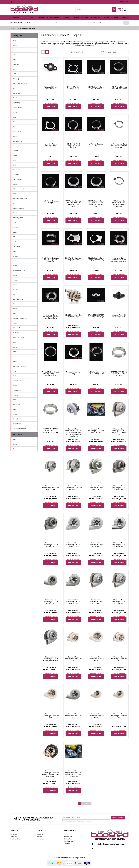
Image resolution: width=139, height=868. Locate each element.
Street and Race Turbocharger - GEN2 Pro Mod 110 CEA (96, 431)
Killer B (15, 242)
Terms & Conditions (80, 821)
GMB (14, 165)
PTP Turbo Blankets (19, 328)
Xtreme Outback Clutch (19, 429)
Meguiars (15, 280)
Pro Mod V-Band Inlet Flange (73, 373)
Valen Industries (17, 390)
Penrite (15, 309)
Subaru (15, 362)
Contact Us (16, 449)
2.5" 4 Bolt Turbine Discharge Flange (73, 88)
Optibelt (15, 304)
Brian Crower (17, 93)
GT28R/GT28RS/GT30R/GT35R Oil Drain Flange (96, 316)
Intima (15, 223)
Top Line (15, 376)
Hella (14, 194)
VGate (15, 400)
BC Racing (16, 79)
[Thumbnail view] (43, 52)
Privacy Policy (89, 821)
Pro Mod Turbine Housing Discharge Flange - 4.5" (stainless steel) (51, 374)
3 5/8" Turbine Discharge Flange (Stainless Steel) (119, 88)
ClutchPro (16, 98)
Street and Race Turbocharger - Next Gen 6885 (119, 716)
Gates (15, 160)
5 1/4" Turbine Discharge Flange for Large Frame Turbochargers (51, 260)
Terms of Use (68, 834)
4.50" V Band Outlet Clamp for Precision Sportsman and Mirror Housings (119, 204)
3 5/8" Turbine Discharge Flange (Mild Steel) (96, 88)
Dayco (15, 122)
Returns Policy (17, 444)
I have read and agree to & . (77, 821)
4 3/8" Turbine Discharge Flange (51, 202)
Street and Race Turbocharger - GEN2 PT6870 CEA (51, 602)
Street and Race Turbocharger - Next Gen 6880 (96, 716)
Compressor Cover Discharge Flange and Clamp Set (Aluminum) (119, 260)
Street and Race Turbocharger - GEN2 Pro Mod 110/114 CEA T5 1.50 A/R (119, 432)
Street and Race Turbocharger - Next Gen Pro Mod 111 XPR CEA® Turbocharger (51, 774)
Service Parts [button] (29, 17)
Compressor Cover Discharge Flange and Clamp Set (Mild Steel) (51, 317)
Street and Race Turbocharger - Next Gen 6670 (51, 716)
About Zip (67, 844)
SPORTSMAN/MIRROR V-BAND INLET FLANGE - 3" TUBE (119, 374)
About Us (15, 439)
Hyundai (15, 213)
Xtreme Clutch (17, 424)
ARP (14, 69)
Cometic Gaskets (18, 108)
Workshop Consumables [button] (50, 17)
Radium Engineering (19, 338)
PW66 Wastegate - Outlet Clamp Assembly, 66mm (96, 373)
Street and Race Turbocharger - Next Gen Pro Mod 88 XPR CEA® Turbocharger (73, 774)
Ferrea (15, 146)
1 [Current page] (80, 803)
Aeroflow (15, 60)
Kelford (15, 237)
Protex (15, 323)
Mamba (15, 266)
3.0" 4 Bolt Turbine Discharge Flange (51, 145)
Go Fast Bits (16, 170)
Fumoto (15, 155)
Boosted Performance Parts (21, 84)
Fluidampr (16, 151)
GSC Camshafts (17, 179)
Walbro (15, 409)
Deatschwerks (17, 132)
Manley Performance (19, 270)
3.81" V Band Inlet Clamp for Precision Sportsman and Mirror (119, 146)
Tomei (15, 371)
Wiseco (15, 414)
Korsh (15, 251)
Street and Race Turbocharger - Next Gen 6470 (119, 659)
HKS (14, 203)
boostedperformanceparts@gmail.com (109, 844)
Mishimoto (16, 285)
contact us (124, 2)
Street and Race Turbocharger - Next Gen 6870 (73, 716)
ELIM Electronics (18, 141)
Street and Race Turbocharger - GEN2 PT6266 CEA (96, 545)
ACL (14, 50)
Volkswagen (16, 405)
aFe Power (16, 64)
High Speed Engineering (20, 199)
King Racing (16, 247)
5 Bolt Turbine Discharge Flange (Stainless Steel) (96, 259)
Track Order (14, 837)
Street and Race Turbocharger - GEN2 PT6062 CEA (73, 545)
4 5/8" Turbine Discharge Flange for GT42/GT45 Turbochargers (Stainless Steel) (96, 204)
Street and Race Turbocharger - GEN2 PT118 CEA (96, 488)
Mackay (15, 261)
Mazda (15, 275)
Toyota (15, 385)
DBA (14, 127)
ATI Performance (18, 74)
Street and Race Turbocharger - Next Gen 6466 (96, 659)
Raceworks (16, 333)
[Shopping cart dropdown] (123, 9)
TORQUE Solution (18, 381)
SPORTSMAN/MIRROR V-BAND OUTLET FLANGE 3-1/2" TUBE (51, 431)
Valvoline (15, 395)
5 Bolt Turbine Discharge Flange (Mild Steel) (73, 259)
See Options (73, 335)
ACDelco (15, 45)
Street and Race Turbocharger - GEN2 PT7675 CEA (119, 602)
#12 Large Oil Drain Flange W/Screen (51, 88)
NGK (14, 294)
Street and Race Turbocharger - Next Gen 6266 (73, 659)
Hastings (15, 184)
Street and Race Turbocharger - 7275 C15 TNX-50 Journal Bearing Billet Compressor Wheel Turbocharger (73, 433)
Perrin (15, 314)
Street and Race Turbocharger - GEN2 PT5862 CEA (51, 545)
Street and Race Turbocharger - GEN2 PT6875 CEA (73, 602)
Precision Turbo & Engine (20, 318)
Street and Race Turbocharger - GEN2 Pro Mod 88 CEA (51, 488)
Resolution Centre (16, 839)
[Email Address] (86, 818)
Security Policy (69, 841)
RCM (14, 342)
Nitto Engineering (18, 299)
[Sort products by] (117, 52)
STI (14, 357)
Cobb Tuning (16, 103)
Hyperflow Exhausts (19, 208)
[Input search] (94, 9)
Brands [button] (67, 17)
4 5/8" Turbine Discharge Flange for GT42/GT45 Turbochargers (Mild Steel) (73, 204)
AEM (14, 40)
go (126, 23)
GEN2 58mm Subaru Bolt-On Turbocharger (73, 316)
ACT (14, 55)
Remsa (15, 347)
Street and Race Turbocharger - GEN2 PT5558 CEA (119, 488)
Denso (15, 136)
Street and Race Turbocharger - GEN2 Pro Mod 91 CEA (73, 488)
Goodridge (16, 175)
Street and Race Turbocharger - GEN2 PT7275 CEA (96, 602)
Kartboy (15, 232)
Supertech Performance (20, 366)
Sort (103, 52)
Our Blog (40, 837)
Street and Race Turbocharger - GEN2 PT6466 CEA (119, 545)
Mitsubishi (16, 290)
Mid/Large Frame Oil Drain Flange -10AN (119, 316)
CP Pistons (16, 112)
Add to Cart (51, 107)
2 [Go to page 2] (83, 803)
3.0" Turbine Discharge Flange (96, 145)
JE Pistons (16, 227)
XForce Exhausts (18, 419)
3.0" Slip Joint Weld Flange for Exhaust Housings (73, 146)
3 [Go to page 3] (86, 803)
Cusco (15, 117)
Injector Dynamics (18, 218)
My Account (14, 834)
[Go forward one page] (90, 804)
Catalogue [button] (15, 17)
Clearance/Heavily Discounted (87, 17)
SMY (14, 352)
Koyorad (15, 256)
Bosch (15, 88)
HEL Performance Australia (21, 189)
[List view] (47, 52)
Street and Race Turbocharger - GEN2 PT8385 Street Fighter (51, 659)
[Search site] (114, 9)
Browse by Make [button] (111, 17)
